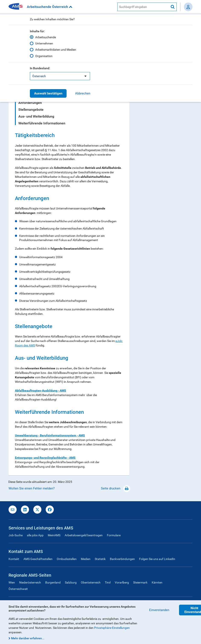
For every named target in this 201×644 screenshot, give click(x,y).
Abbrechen (83, 93)
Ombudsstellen (67, 559)
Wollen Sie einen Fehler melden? (32, 488)
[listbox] (60, 76)
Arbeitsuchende (46, 37)
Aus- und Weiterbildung (36, 116)
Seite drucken (116, 488)
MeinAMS (54, 535)
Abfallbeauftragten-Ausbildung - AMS (41, 391)
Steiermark (140, 582)
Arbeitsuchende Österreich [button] (50, 7)
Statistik (100, 559)
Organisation (44, 56)
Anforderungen (30, 103)
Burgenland (53, 582)
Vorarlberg (122, 582)
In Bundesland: (40, 68)
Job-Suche (16, 535)
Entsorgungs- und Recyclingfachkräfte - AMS (45, 458)
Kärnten (157, 582)
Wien (12, 582)
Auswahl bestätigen (48, 93)
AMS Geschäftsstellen (38, 559)
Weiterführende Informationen (42, 123)
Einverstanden (159, 610)
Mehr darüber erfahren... (28, 638)
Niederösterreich (30, 582)
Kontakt (14, 559)
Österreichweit (18, 589)
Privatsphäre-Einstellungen (112, 628)
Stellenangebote (31, 110)
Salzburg (71, 582)
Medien (86, 559)
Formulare (114, 535)
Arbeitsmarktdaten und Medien (56, 50)
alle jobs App (35, 535)
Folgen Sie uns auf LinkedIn (157, 559)
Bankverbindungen (122, 559)
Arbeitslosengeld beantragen (84, 535)
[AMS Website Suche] (143, 7)
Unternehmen (44, 43)
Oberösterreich (91, 582)
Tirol (108, 582)
